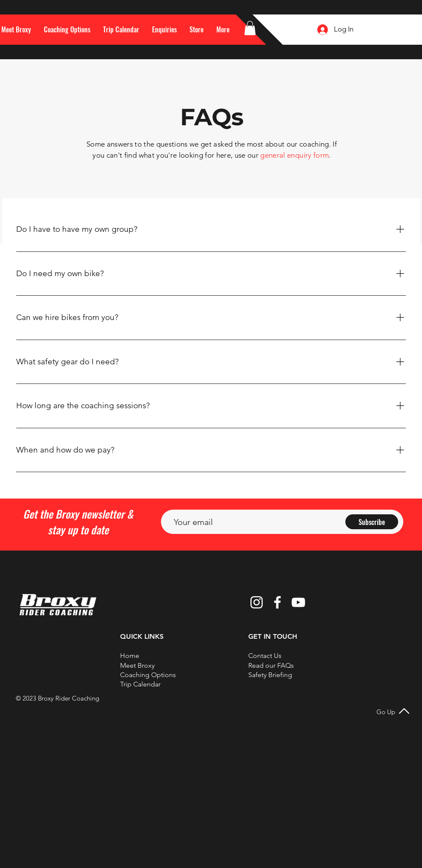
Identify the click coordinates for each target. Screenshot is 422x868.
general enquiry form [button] (294, 155)
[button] (223, 29)
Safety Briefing (270, 675)
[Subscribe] (372, 522)
